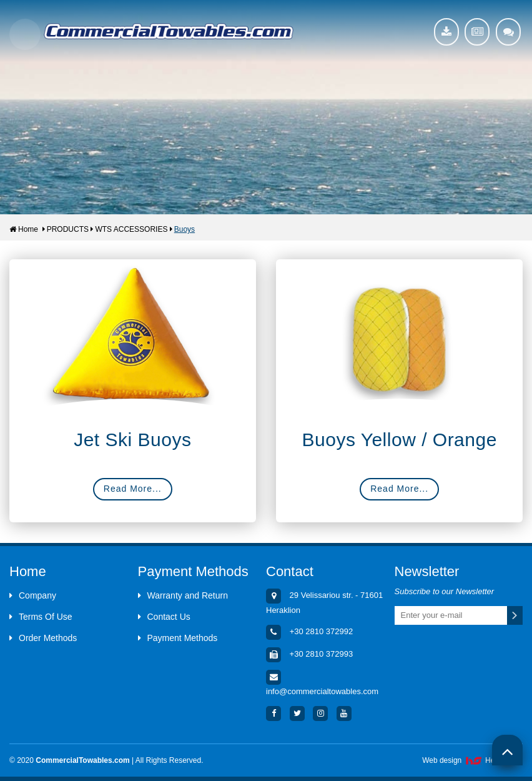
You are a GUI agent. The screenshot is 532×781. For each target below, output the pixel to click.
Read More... (133, 489)
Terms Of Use (41, 617)
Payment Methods (178, 638)
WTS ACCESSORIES (131, 229)
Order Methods (43, 638)
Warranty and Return (183, 595)
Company (33, 595)
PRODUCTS (68, 229)
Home (24, 229)
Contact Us (164, 617)
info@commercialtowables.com (322, 691)
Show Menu (25, 34)
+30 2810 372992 (322, 631)
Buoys (185, 229)
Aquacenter (169, 31)
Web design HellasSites (472, 760)
